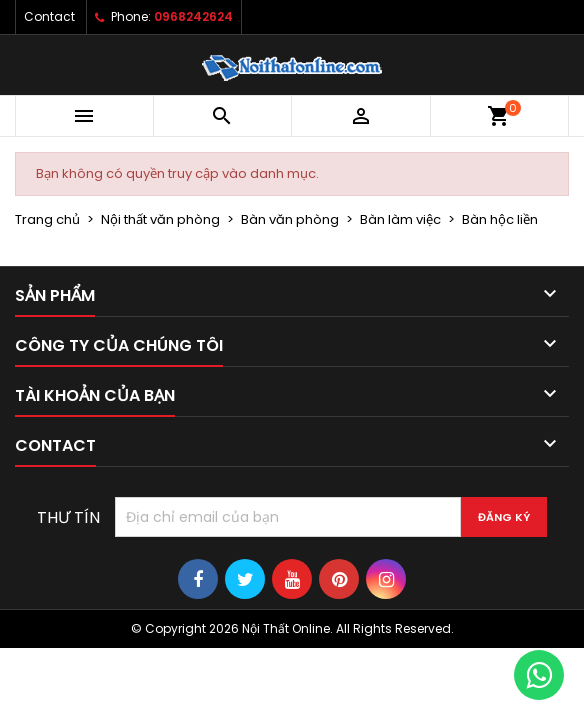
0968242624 (193, 16)
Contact (49, 16)
